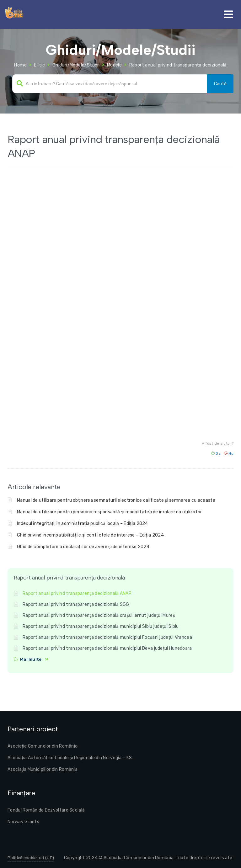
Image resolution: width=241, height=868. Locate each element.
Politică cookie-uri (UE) (31, 858)
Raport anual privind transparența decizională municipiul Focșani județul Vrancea (107, 637)
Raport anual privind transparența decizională (178, 65)
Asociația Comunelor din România (43, 746)
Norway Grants (23, 822)
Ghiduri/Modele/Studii (76, 65)
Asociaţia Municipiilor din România (43, 769)
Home (20, 65)
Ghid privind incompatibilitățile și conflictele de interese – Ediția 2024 (90, 535)
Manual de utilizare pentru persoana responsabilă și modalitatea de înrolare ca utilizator (110, 512)
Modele (114, 65)
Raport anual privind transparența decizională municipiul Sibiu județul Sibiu (101, 626)
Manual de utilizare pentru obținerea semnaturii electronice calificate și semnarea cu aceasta (116, 500)
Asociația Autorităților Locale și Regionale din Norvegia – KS (70, 758)
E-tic (39, 65)
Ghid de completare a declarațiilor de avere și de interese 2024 (83, 547)
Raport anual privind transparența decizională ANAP (77, 593)
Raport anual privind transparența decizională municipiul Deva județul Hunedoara (107, 648)
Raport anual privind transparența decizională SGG (76, 604)
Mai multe (31, 659)
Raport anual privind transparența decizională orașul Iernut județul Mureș (99, 615)
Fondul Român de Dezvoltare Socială (46, 810)
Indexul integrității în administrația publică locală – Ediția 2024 (83, 524)
